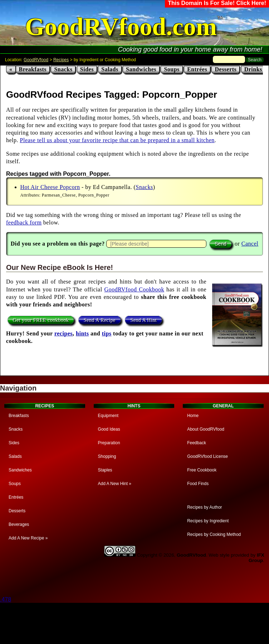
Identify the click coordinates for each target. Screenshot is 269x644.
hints (82, 333)
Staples (105, 470)
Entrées (197, 69)
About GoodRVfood (206, 429)
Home (193, 416)
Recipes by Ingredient (208, 521)
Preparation (109, 443)
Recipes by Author (204, 507)
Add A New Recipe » (28, 538)
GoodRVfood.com (121, 27)
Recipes (61, 60)
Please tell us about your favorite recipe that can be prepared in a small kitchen (117, 140)
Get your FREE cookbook (41, 320)
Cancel (250, 244)
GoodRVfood (36, 60)
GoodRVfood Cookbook (134, 289)
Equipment (108, 416)
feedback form (24, 222)
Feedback (197, 443)
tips (107, 333)
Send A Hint (143, 320)
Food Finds (198, 484)
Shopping (107, 456)
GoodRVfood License (207, 456)
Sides (87, 69)
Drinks (253, 69)
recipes (63, 333)
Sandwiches (141, 69)
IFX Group (256, 558)
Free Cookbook (202, 470)
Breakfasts (33, 69)
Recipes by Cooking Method (214, 534)
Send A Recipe (100, 320)
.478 (6, 599)
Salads (110, 69)
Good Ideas (109, 429)
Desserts (226, 69)
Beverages (19, 524)
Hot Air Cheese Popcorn (50, 187)
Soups (172, 69)
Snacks (63, 69)
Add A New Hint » (115, 484)
